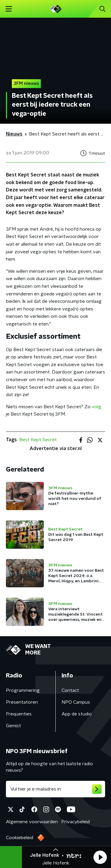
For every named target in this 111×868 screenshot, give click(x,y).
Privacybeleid (75, 822)
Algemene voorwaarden (32, 822)
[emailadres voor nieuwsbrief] (55, 789)
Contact (70, 690)
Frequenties (19, 714)
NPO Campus (76, 702)
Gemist (13, 726)
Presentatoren (22, 702)
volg (96, 407)
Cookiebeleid (20, 838)
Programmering (23, 690)
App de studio (77, 714)
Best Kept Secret (38, 440)
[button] (100, 857)
